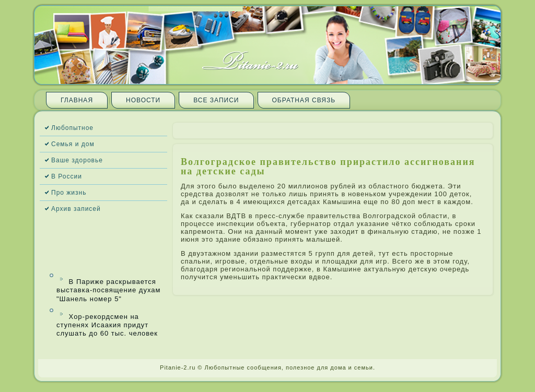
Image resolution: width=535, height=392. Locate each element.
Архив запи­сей (76, 209)
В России (67, 176)
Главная (77, 100)
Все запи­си (216, 100)
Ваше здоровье (77, 160)
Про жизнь (69, 193)
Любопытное (72, 128)
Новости (143, 100)
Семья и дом (73, 144)
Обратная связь (304, 100)
